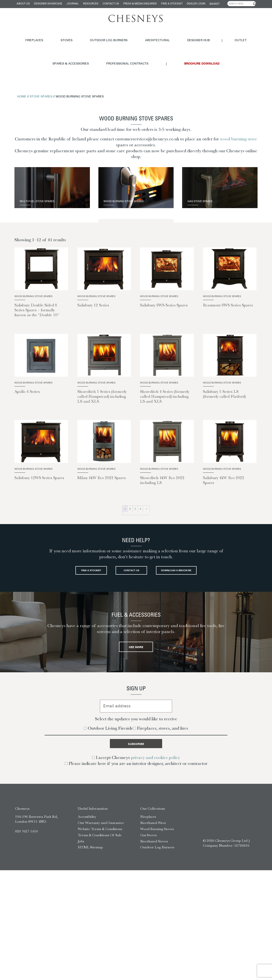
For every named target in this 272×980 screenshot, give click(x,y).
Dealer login (196, 4)
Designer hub (136, 35)
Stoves (37, 35)
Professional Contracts (244, 35)
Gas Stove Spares (207, 178)
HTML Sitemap (90, 851)
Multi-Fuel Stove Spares (45, 178)
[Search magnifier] (255, 4)
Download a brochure (136, 567)
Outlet (168, 35)
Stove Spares (41, 75)
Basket (215, 4)
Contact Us (111, 4)
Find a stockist (172, 4)
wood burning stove (239, 117)
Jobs (81, 845)
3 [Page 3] (135, 487)
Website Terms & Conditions (100, 832)
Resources (91, 4)
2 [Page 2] (130, 487)
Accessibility (87, 820)
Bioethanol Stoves (154, 845)
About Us (23, 4)
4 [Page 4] (140, 487)
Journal (73, 4)
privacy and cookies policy (155, 761)
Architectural (106, 35)
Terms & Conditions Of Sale (100, 838)
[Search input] (242, 4)
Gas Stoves (148, 838)
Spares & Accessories (199, 35)
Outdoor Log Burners (68, 35)
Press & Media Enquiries (140, 4)
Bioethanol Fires (153, 826)
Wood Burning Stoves (157, 832)
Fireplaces (16, 35)
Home (22, 75)
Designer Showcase (48, 4)
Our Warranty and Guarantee (101, 826)
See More (136, 646)
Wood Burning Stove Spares (133, 178)
